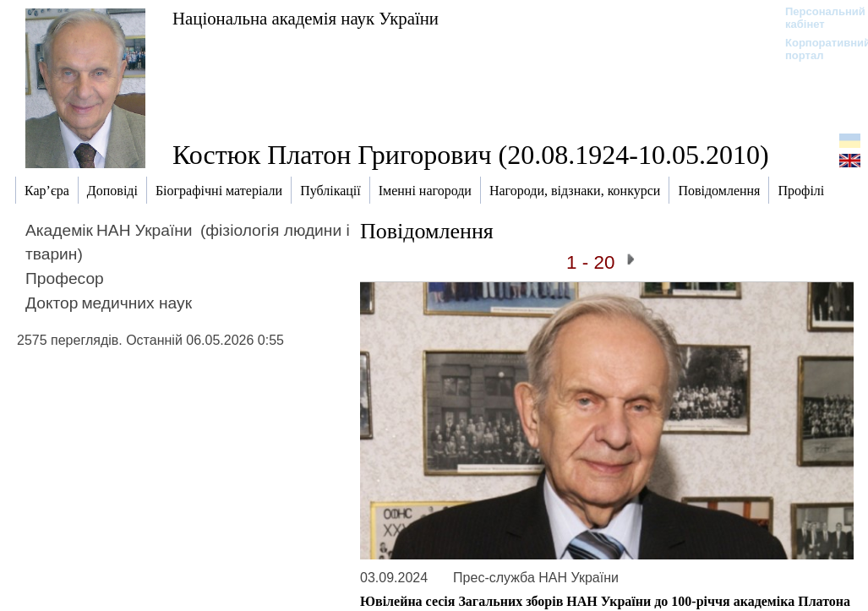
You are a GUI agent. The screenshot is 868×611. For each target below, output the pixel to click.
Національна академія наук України (306, 18)
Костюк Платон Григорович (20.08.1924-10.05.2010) (471, 155)
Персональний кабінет (817, 18)
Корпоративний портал (817, 49)
